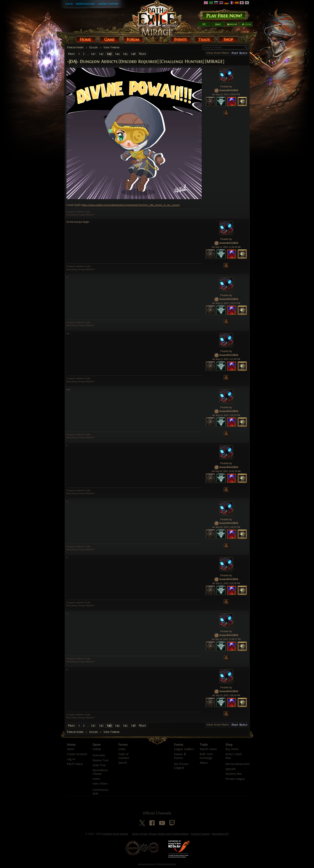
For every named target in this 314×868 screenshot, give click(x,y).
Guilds (94, 48)
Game (97, 745)
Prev (71, 54)
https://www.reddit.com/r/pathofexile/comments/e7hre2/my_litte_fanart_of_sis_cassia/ (131, 205)
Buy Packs (232, 749)
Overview (99, 755)
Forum (123, 745)
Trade (204, 745)
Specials (230, 769)
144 (117, 54)
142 (101, 54)
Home (71, 745)
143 (109, 54)
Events (179, 745)
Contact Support (108, 4)
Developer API (220, 834)
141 (93, 54)
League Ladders (184, 749)
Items (96, 779)
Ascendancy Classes (100, 772)
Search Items (208, 749)
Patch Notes (75, 764)
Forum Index (75, 48)
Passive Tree (100, 760)
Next (142, 54)
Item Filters (100, 784)
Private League (235, 779)
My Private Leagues (181, 766)
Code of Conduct (124, 756)
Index (122, 749)
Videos (97, 749)
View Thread (111, 48)
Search (123, 763)
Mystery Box (234, 774)
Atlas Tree (99, 765)
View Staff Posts (218, 53)
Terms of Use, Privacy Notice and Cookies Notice (160, 834)
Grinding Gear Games (115, 834)
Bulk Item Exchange (206, 756)
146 (133, 54)
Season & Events (180, 756)
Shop (229, 745)
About (204, 763)
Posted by (226, 87)
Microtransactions (238, 764)
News (70, 749)
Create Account (85, 4)
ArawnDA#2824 (229, 90)
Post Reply (239, 53)
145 (125, 54)
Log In (69, 4)
